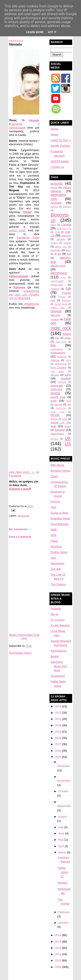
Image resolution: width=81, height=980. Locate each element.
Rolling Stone (59, 552)
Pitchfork (56, 546)
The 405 (56, 569)
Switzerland (57, 434)
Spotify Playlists (60, 146)
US (68, 443)
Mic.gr (54, 614)
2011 (58, 954)
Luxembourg (57, 349)
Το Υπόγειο (57, 620)
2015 (58, 757)
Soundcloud (16, 128)
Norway (55, 375)
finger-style (57, 285)
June (62, 833)
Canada (66, 225)
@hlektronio (32, 304)
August (63, 817)
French (62, 297)
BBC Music (57, 465)
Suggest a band (19, 489)
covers (67, 243)
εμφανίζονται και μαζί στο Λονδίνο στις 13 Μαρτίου (24, 295)
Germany (66, 300)
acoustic (57, 184)
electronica (23, 516)
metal (68, 360)
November (64, 781)
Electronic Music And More (59, 666)
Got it (52, 32)
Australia (56, 203)
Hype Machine (60, 524)
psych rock (58, 397)
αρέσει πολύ (17, 230)
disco (68, 250)
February (64, 912)
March (63, 852)
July (61, 827)
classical (66, 235)
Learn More (35, 32)
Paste (54, 541)
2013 (58, 942)
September (64, 806)
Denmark (56, 250)
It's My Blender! (60, 625)
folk (68, 289)
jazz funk (61, 342)
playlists (66, 378)
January (63, 923)
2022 (58, 713)
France (67, 293)
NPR (53, 535)
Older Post (33, 635)
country (54, 243)
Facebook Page (28, 238)
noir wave (57, 371)
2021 (58, 719)
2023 (58, 706)
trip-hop (54, 439)
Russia (54, 419)
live (53, 345)
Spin (53, 558)
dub (69, 254)
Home (24, 636)
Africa (54, 187)
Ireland (67, 334)
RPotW (55, 415)
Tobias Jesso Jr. (63, 872)
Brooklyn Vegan (60, 471)
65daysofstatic (19, 276)
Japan (68, 338)
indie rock (61, 328)
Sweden (60, 430)
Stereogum (57, 563)
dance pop (61, 247)
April (62, 846)
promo (55, 393)
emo (64, 278)
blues (53, 225)
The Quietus (58, 584)
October (63, 791)
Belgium (67, 207)
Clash (54, 476)
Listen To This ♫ (61, 140)
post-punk (57, 386)
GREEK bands (60, 161)
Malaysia (62, 357)
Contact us (57, 167)
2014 (58, 935)
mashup (55, 360)
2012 (58, 948)
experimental (57, 281)
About (54, 134)
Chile (57, 232)
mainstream (58, 353)
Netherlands (61, 364)
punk (54, 401)
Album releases (61, 189)
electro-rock (58, 266)
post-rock (56, 389)
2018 (58, 738)
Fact (53, 507)
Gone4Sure (58, 676)
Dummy (55, 502)
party (68, 375)
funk (53, 300)
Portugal (62, 382)
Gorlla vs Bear (59, 513)
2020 (58, 725)
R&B (69, 401)
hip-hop (55, 315)
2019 (58, 732)
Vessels (15, 44)
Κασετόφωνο (59, 651)
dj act (58, 254)
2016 (58, 751)
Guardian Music (60, 518)
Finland (55, 289)
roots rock (57, 412)
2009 (58, 967)
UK (68, 438)
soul (64, 419)
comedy (61, 239)
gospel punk (61, 304)
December (64, 766)
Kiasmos (19, 287)
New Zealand (58, 367)
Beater (55, 656)
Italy (57, 338)
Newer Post (16, 635)
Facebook (16, 124)
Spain (68, 426)
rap (69, 404)
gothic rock (57, 308)
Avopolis (56, 609)
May (61, 840)
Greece (56, 311)
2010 (58, 960)
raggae (58, 404)
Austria (54, 207)
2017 (58, 744)
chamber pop (64, 228)
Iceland (55, 319)
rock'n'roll (61, 408)
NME (54, 530)
